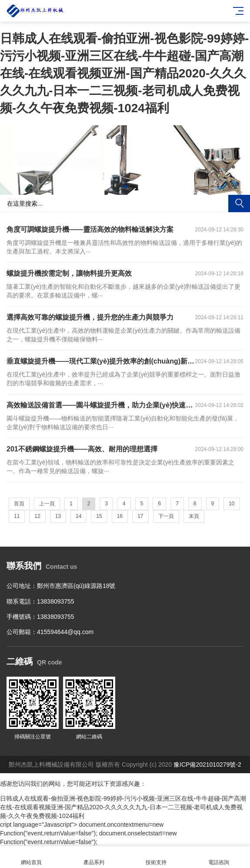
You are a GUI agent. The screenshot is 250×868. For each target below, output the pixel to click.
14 (78, 516)
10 (232, 504)
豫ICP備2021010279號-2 (207, 765)
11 (17, 516)
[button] (118, 187)
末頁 (194, 516)
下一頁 (166, 516)
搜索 (239, 204)
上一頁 (47, 504)
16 (120, 516)
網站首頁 (31, 857)
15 (99, 516)
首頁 (19, 504)
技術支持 (157, 857)
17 (140, 516)
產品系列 (94, 857)
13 (58, 516)
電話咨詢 (219, 857)
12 (37, 516)
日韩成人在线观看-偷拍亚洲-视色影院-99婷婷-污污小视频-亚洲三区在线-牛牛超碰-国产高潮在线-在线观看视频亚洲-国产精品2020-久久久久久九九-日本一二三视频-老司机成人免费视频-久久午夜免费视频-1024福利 (124, 73)
